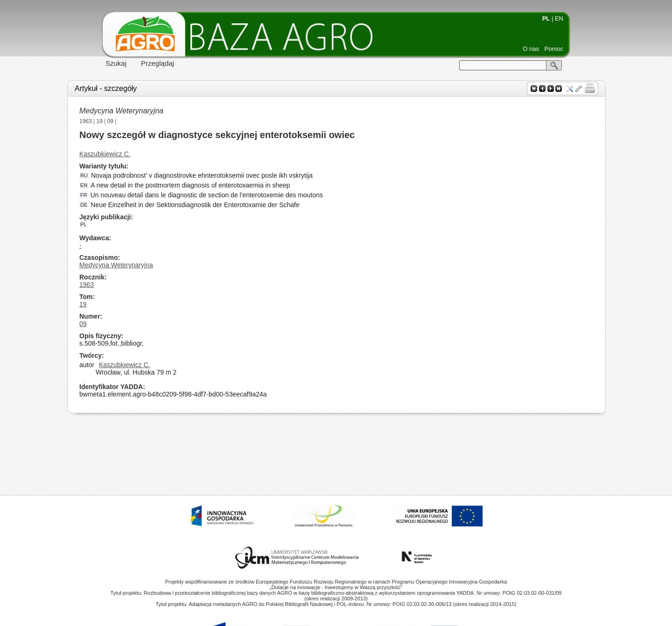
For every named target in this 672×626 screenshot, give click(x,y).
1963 (86, 121)
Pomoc (554, 49)
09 (110, 121)
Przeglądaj (157, 63)
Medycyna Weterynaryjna (121, 111)
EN (559, 18)
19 (100, 121)
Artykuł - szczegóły (106, 88)
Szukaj (116, 63)
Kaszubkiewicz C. (105, 154)
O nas (531, 49)
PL (546, 18)
